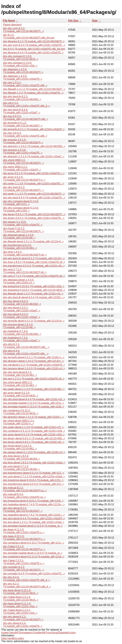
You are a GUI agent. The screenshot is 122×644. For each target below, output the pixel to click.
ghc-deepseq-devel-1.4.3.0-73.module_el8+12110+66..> (19, 236)
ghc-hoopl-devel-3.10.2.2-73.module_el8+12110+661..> (20, 447)
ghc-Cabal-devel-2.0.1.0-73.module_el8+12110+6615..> (21, 598)
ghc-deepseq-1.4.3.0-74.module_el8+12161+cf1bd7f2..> (23, 77)
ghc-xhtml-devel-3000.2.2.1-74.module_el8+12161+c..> (19, 422)
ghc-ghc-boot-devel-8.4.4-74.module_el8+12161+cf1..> (34, 399)
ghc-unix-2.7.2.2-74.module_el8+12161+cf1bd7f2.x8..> (34, 276)
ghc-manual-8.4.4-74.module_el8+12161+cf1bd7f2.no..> (24, 496)
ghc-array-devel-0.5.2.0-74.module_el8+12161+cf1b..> (34, 435)
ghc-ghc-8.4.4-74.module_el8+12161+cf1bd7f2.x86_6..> (27, 579)
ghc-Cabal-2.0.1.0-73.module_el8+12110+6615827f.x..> (24, 548)
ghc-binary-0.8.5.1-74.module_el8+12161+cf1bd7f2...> (34, 218)
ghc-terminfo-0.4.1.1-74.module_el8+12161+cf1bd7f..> (34, 129)
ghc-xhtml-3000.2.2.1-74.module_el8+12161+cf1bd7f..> (22, 168)
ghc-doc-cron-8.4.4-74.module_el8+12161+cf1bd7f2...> (34, 45)
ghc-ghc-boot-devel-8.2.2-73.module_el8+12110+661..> (20, 374)
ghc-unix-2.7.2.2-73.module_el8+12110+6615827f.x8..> (25, 271)
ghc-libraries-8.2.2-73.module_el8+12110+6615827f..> (34, 41)
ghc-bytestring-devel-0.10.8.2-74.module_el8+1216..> (33, 501)
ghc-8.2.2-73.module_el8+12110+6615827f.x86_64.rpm (29, 36)
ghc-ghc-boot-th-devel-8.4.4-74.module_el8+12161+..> (34, 297)
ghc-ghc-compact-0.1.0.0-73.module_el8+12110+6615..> (21, 58)
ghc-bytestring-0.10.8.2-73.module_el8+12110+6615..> (34, 290)
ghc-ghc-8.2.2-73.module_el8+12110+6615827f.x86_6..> (27, 585)
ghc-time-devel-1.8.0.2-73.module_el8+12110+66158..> (21, 457)
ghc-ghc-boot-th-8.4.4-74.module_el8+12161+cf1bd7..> (22, 111)
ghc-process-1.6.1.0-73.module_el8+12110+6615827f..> (23, 141)
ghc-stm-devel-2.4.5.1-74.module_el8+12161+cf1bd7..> (22, 309)
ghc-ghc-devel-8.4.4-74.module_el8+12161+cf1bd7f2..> (23, 625)
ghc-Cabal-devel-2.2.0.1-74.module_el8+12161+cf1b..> (20, 612)
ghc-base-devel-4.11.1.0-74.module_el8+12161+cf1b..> (20, 605)
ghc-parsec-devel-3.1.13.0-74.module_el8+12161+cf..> (34, 452)
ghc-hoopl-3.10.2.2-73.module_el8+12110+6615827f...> (24, 230)
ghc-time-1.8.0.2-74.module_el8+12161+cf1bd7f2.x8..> (34, 262)
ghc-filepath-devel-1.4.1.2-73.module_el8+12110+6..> (33, 241)
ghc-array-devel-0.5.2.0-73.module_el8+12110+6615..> (21, 394)
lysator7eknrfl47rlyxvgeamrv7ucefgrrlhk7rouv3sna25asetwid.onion (39, 633)
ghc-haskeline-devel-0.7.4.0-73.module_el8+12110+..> (34, 504)
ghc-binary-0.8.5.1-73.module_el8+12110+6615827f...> (34, 214)
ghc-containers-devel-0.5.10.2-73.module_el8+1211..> (34, 543)
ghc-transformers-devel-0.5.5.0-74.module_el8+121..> (33, 484)
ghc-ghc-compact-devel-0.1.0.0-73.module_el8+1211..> (21, 203)
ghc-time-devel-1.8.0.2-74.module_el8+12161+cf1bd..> (34, 463)
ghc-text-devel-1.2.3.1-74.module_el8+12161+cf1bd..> (34, 522)
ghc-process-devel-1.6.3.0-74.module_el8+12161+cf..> (34, 369)
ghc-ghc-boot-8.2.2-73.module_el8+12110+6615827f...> (24, 189)
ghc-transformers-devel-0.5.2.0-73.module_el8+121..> (33, 473)
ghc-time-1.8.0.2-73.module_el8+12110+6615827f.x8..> (25, 253)
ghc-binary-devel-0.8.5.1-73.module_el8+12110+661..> (34, 438)
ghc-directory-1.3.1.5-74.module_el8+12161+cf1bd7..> (34, 156)
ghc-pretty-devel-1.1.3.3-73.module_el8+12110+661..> (34, 389)
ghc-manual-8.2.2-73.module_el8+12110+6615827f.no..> (25, 489)
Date (95, 21)
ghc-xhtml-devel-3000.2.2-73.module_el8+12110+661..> (20, 384)
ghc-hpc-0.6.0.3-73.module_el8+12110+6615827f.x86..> (25, 118)
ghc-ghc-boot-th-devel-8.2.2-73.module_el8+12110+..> (34, 258)
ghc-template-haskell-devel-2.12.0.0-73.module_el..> (33, 526)
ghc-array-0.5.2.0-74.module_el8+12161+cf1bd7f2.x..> (34, 173)
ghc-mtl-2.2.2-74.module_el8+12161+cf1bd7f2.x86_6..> (27, 104)
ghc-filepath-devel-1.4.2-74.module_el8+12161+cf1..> (33, 294)
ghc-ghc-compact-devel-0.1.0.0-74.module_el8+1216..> (21, 209)
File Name (9, 21)
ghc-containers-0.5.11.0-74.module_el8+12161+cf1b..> (34, 431)
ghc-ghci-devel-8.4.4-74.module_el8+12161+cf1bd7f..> (34, 519)
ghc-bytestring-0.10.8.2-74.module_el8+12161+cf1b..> (34, 286)
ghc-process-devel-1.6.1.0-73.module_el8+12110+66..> (19, 326)
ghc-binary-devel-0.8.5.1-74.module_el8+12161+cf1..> (34, 442)
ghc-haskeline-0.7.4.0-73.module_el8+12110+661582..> (22, 333)
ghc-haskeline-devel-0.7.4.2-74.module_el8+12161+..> (34, 515)
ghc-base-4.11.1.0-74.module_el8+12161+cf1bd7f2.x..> (24, 531)
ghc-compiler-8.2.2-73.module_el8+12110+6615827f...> (24, 568)
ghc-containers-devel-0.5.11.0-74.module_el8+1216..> (34, 557)
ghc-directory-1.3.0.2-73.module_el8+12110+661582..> (34, 146)
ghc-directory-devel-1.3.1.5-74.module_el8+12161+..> (33, 417)
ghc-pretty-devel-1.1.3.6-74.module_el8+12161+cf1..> (33, 427)
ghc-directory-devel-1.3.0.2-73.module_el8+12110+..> (33, 361)
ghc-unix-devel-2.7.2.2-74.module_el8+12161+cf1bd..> (34, 477)
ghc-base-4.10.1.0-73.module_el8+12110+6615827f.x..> (24, 538)
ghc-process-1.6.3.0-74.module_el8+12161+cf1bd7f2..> (23, 151)
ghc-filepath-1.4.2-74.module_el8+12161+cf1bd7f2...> (33, 93)
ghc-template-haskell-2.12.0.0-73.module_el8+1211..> (34, 403)
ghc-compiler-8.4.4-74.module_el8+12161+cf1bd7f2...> (34, 574)
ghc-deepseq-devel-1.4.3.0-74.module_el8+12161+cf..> (19, 281)
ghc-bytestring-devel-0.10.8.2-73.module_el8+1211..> (33, 480)
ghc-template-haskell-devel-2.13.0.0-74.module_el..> (33, 553)
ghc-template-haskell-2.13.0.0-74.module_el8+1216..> (34, 407)
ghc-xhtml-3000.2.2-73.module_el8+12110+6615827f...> (24, 162)
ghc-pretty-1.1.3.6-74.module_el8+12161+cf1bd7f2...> (33, 184)
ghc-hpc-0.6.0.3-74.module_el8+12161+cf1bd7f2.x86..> (25, 134)
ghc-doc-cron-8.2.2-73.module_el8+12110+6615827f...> (24, 30)
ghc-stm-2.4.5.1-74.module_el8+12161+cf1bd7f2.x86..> (25, 84)
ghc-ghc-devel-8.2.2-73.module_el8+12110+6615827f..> (23, 618)
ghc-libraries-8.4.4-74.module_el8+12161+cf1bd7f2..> (33, 53)
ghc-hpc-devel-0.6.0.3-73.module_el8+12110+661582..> (22, 303)
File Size (73, 21)
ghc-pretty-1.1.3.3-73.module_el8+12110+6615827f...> (34, 194)
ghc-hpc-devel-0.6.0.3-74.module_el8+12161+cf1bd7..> (22, 316)
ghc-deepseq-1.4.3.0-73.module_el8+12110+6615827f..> (23, 71)
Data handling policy (13, 638)
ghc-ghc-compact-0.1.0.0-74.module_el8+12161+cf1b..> (20, 64)
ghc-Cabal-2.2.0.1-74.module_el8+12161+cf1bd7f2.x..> (24, 562)
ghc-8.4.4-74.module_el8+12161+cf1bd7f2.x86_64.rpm (34, 49)
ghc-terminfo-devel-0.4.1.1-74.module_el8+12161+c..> (34, 357)
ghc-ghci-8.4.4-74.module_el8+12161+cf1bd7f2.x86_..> (26, 352)
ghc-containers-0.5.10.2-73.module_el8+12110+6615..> (21, 412)
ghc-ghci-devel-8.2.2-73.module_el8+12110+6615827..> (23, 510)
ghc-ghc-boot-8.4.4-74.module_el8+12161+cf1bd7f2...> (34, 198)
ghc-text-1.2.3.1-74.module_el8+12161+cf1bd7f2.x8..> (34, 379)
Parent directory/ (12, 25)
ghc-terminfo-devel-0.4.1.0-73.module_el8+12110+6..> (34, 321)
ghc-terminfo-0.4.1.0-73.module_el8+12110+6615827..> (23, 124)
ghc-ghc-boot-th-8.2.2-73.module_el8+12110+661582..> (22, 98)
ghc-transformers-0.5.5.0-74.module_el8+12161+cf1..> (34, 266)
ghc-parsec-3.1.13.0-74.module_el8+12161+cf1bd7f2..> (23, 223)
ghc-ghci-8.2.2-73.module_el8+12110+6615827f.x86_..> (26, 346)
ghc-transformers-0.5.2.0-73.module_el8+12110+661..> (20, 247)
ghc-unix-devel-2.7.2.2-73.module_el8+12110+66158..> (21, 468)
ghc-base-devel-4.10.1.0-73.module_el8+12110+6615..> (21, 592)
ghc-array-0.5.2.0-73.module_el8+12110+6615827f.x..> (24, 178)
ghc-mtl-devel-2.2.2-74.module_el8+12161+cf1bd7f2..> (34, 365)
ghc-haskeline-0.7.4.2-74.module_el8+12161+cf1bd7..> (22, 339)
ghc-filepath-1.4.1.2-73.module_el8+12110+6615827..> (34, 89)
